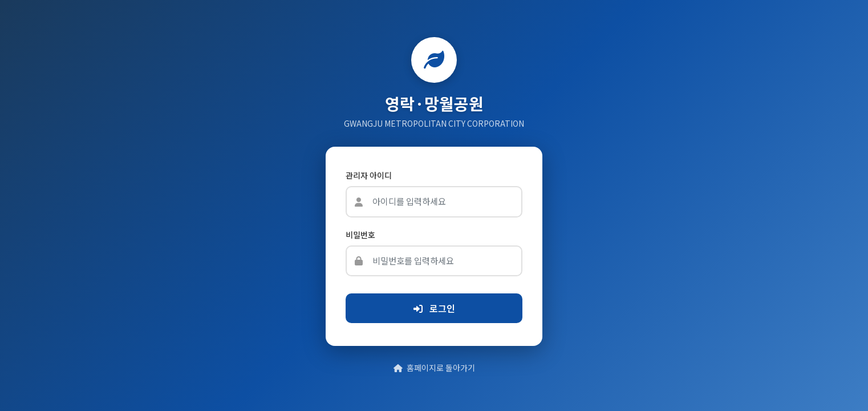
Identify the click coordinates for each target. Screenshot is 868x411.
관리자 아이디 (369, 175)
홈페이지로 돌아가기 (434, 368)
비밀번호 (360, 235)
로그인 (434, 308)
